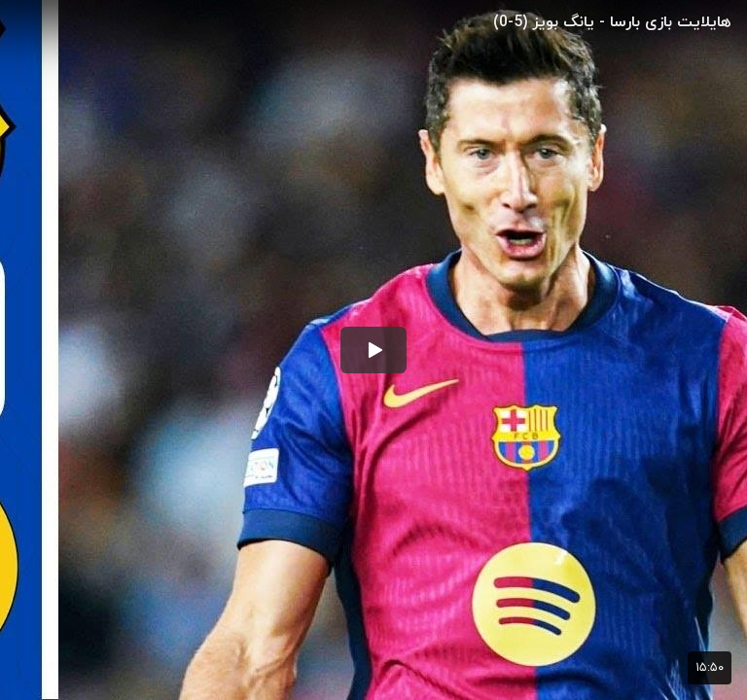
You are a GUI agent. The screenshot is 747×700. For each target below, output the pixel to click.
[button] (373, 350)
